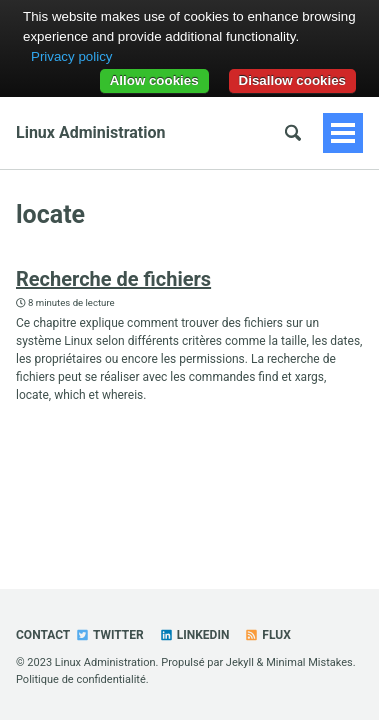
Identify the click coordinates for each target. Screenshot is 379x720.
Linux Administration (90, 132)
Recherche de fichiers (113, 279)
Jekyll (240, 662)
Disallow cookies (292, 80)
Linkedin (194, 635)
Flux (267, 635)
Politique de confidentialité (81, 679)
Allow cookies (154, 80)
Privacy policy (71, 56)
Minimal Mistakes (309, 662)
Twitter (109, 635)
